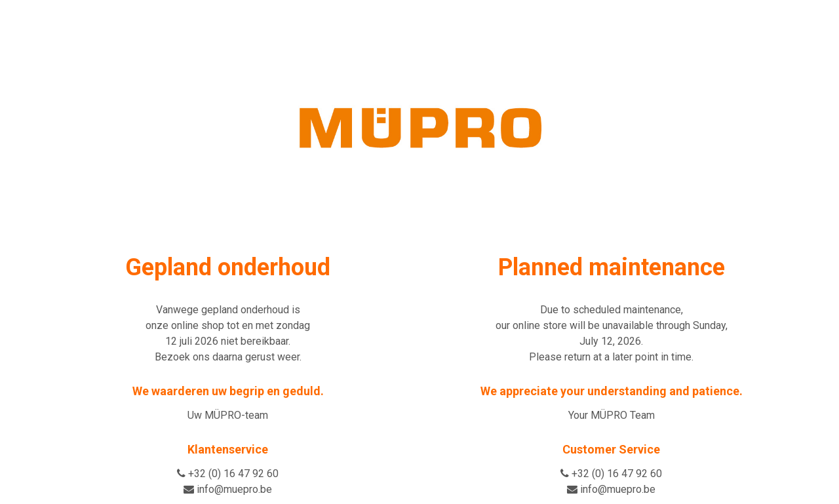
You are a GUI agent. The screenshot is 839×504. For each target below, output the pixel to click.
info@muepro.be (234, 489)
